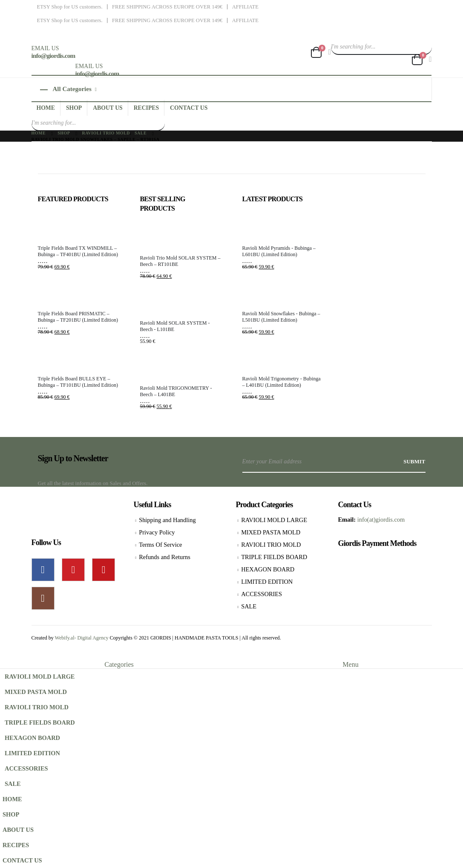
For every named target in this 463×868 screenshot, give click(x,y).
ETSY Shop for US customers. (70, 7)
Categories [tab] (119, 664)
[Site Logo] (137, 45)
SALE (249, 606)
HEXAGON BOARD (268, 569)
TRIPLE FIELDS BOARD (274, 557)
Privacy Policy (157, 532)
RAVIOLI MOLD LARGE (274, 520)
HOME (46, 108)
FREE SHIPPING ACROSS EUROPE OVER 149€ (167, 7)
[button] (5, 655)
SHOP (74, 108)
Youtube (104, 570)
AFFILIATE (245, 7)
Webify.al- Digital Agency (82, 638)
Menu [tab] (350, 664)
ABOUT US (108, 108)
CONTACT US (189, 108)
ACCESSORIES (262, 594)
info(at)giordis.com (381, 520)
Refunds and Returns (165, 557)
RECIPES (146, 108)
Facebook (43, 570)
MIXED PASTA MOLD (271, 532)
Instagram (43, 598)
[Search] (424, 47)
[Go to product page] (78, 227)
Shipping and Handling (167, 520)
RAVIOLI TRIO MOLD (271, 545)
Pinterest (73, 570)
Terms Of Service (160, 545)
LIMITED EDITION (267, 582)
